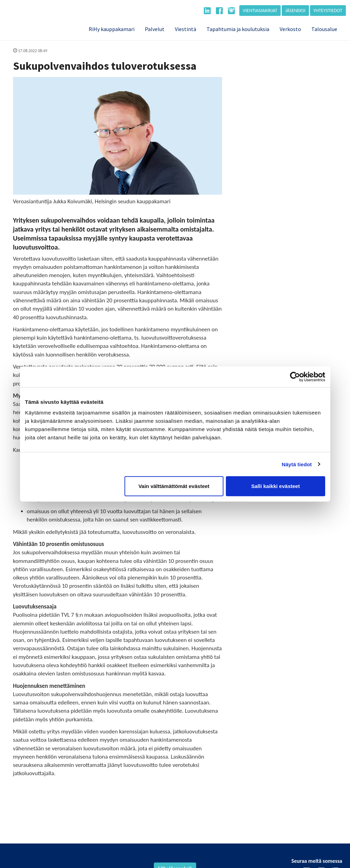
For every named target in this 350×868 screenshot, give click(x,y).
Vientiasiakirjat (260, 11)
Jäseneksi (295, 11)
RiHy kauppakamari (112, 29)
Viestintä (186, 29)
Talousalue (324, 29)
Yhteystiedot (328, 11)
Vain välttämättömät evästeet (174, 486)
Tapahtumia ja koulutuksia (238, 29)
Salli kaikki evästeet (275, 486)
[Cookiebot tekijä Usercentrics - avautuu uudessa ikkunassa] (295, 377)
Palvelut (155, 29)
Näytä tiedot (297, 464)
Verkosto (290, 29)
